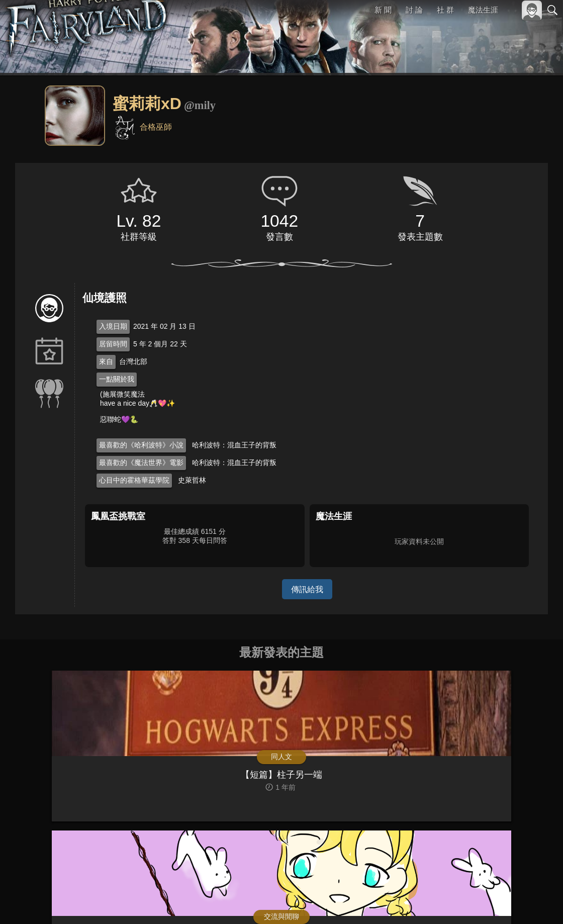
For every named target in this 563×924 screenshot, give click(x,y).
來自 (106, 361)
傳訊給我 (307, 589)
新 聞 (384, 10)
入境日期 (113, 326)
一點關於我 (117, 379)
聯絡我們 (536, 900)
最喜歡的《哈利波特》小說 (141, 445)
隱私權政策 (500, 900)
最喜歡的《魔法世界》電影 (141, 463)
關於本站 (432, 900)
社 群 (445, 10)
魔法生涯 (483, 10)
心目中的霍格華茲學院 (134, 480)
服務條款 (464, 900)
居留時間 (113, 344)
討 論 (415, 10)
